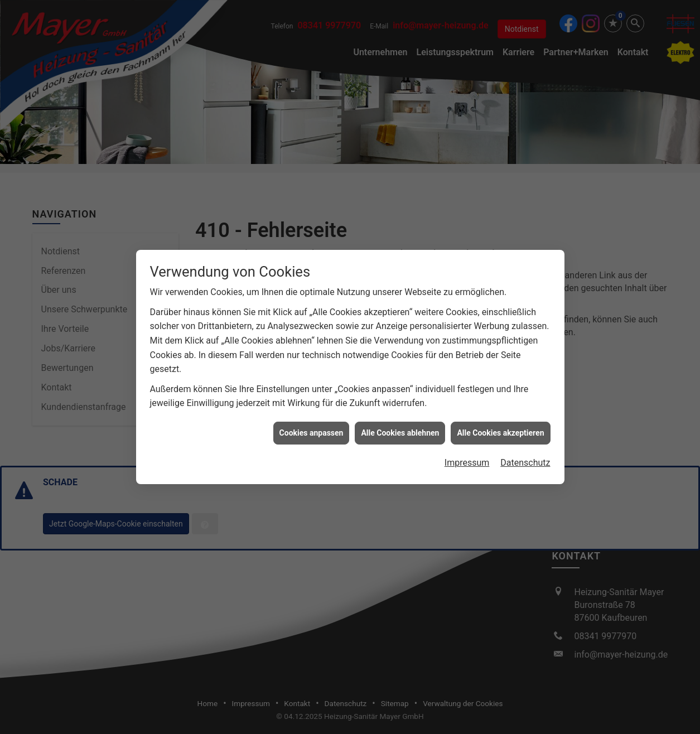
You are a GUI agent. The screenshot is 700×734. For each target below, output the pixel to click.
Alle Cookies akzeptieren (500, 424)
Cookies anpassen (312, 424)
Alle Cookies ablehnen (400, 424)
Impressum (467, 454)
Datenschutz (525, 454)
